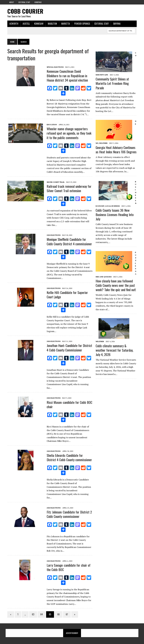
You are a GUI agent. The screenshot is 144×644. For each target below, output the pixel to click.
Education (52, 125)
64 (41, 607)
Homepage (38, 2)
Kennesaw (39, 24)
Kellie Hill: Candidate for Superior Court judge (67, 295)
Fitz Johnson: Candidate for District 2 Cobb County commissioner (69, 507)
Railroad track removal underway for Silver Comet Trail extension (69, 189)
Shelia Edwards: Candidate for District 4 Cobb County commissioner (69, 454)
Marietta (65, 24)
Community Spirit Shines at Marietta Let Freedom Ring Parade (112, 86)
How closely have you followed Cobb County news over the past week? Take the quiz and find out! (116, 288)
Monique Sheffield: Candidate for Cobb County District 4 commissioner (69, 242)
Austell (26, 24)
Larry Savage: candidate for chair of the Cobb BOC (68, 560)
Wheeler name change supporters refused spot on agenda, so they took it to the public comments (69, 133)
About (12, 2)
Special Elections (55, 67)
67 (67, 607)
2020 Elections (53, 235)
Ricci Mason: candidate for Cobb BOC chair (69, 401)
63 (33, 607)
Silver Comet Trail (55, 182)
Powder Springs (82, 24)
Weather (103, 146)
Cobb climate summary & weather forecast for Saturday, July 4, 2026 (115, 352)
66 (58, 607)
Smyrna (117, 24)
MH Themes (37, 641)
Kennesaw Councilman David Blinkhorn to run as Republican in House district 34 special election (67, 76)
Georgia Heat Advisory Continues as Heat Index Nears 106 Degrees (116, 152)
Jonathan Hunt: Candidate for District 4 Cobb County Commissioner (69, 348)
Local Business (112, 208)
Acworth (14, 24)
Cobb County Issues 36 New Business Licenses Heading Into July (115, 217)
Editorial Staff (24, 2)
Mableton (52, 24)
